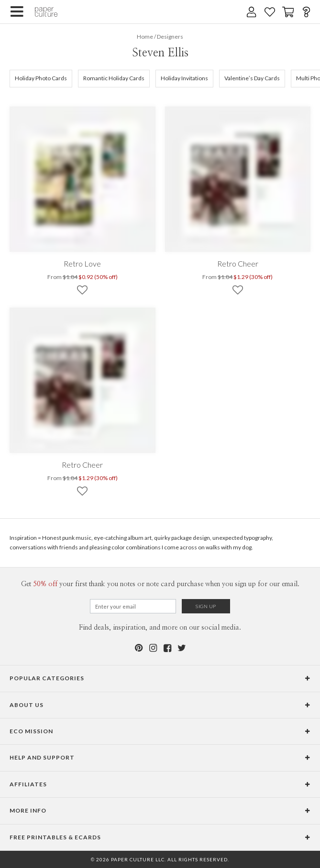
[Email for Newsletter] (133, 606)
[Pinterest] (139, 648)
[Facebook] (167, 648)
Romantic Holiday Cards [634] (114, 78)
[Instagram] (153, 648)
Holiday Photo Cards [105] (41, 78)
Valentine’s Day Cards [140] (252, 78)
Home (145, 37)
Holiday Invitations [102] (184, 78)
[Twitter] (182, 648)
